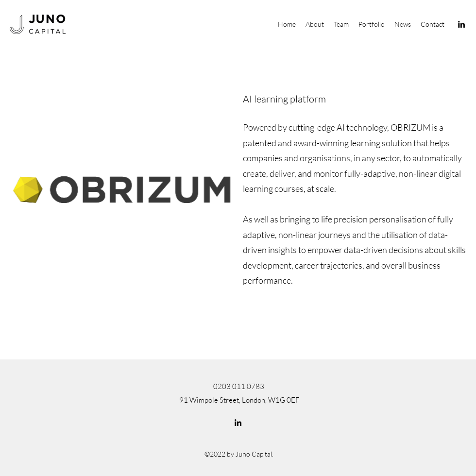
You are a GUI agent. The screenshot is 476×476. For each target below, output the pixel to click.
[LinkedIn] (461, 24)
